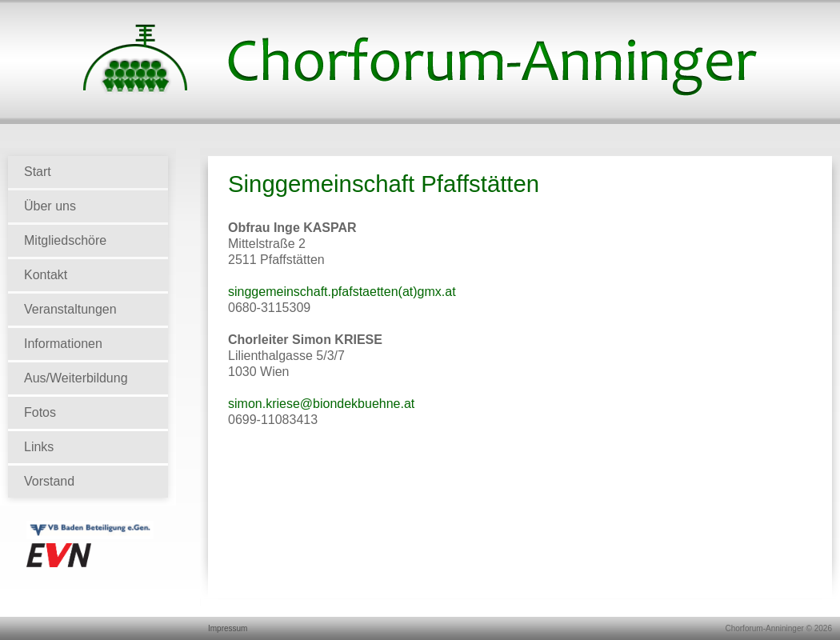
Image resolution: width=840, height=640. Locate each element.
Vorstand (49, 481)
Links (39, 447)
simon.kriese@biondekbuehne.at (321, 404)
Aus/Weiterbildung (76, 378)
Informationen (63, 344)
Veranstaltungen (70, 309)
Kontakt (46, 275)
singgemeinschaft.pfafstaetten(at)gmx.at (342, 292)
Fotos (40, 412)
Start (38, 172)
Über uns (50, 206)
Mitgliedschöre (65, 240)
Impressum (228, 628)
